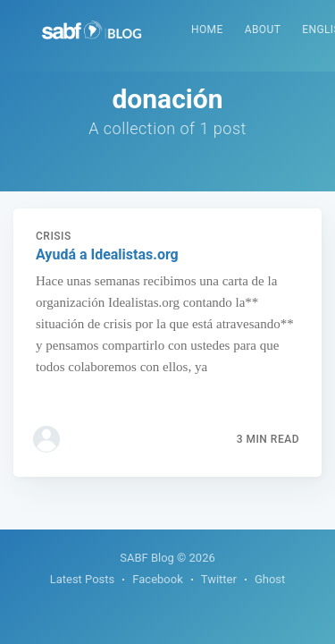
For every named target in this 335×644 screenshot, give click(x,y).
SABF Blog (147, 558)
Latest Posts (83, 579)
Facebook (157, 579)
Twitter (219, 579)
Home (207, 30)
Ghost (270, 579)
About (263, 30)
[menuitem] (207, 30)
